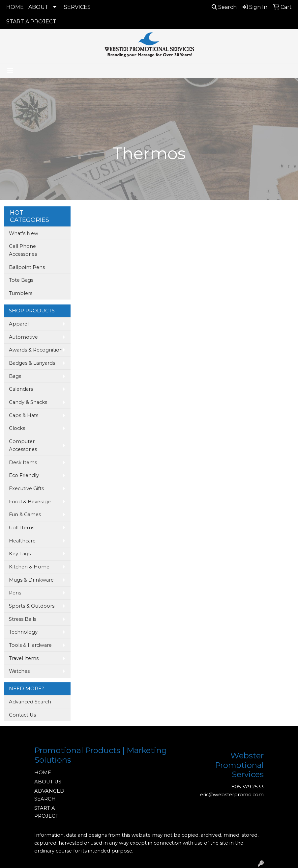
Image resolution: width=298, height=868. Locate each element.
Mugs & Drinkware (31, 580)
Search (224, 7)
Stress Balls (23, 619)
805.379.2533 (248, 787)
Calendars (21, 389)
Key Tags (20, 554)
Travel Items (24, 658)
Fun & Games (25, 514)
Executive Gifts (26, 488)
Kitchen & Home (29, 567)
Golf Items (22, 528)
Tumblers (21, 293)
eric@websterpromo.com (232, 795)
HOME (15, 7)
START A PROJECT (31, 22)
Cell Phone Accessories (23, 250)
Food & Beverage (30, 502)
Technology (23, 632)
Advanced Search (30, 702)
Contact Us (22, 715)
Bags (15, 376)
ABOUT (38, 7)
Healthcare (22, 541)
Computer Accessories (23, 445)
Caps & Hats (24, 415)
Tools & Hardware (30, 645)
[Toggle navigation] (10, 71)
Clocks (17, 428)
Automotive (23, 337)
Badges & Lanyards (32, 363)
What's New (24, 233)
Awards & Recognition (36, 350)
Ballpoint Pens (27, 267)
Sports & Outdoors (32, 606)
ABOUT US (48, 782)
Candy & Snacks (28, 402)
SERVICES (77, 7)
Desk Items (23, 462)
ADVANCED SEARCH (49, 795)
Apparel (19, 324)
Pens (15, 593)
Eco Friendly (24, 475)
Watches (19, 671)
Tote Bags (21, 280)
